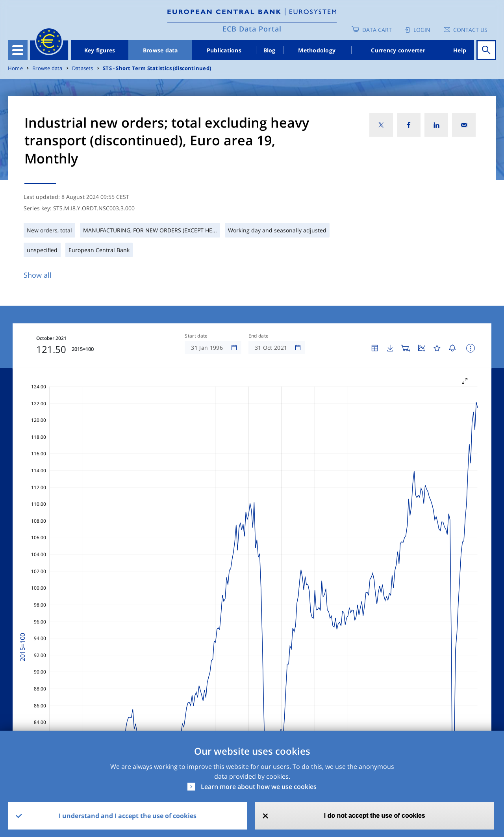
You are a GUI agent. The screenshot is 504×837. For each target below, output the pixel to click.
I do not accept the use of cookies (375, 816)
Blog (270, 50)
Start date (196, 336)
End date (259, 336)
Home (15, 68)
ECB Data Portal (252, 29)
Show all (38, 275)
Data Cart (377, 30)
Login (422, 30)
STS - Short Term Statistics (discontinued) (157, 68)
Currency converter (398, 50)
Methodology (317, 50)
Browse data (160, 50)
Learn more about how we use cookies (259, 787)
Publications (224, 50)
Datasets (83, 68)
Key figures (100, 50)
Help (460, 50)
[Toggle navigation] (18, 50)
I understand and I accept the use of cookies (128, 816)
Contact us (470, 30)
